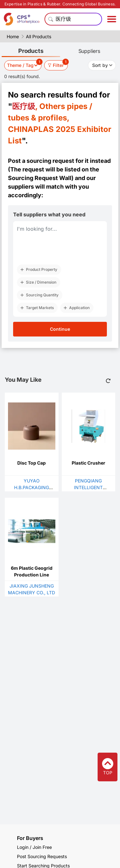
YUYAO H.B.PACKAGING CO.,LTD (32, 487)
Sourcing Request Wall (40, 178)
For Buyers (30, 838)
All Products (39, 36)
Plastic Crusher (88, 463)
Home (13, 36)
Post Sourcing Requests (42, 856)
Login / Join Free (34, 847)
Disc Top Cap (32, 463)
